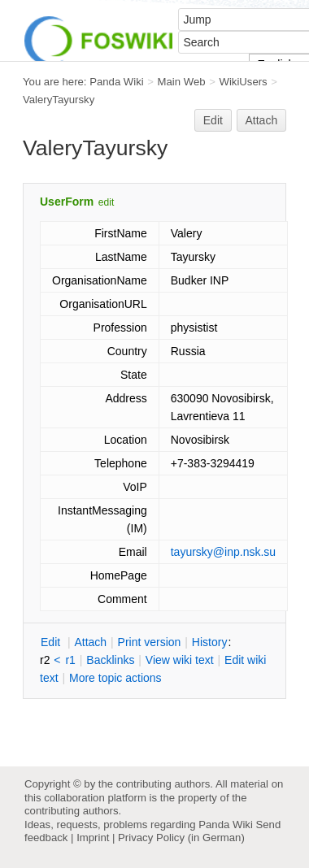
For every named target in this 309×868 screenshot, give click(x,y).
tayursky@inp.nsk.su (223, 552)
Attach (262, 120)
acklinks (110, 660)
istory (210, 642)
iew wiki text (180, 660)
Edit (213, 120)
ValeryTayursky (59, 100)
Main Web (182, 82)
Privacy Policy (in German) (181, 838)
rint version (150, 642)
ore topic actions (115, 678)
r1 (70, 660)
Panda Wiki (117, 82)
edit (106, 202)
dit (52, 642)
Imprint (93, 838)
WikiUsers (243, 82)
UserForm (67, 202)
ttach (90, 642)
